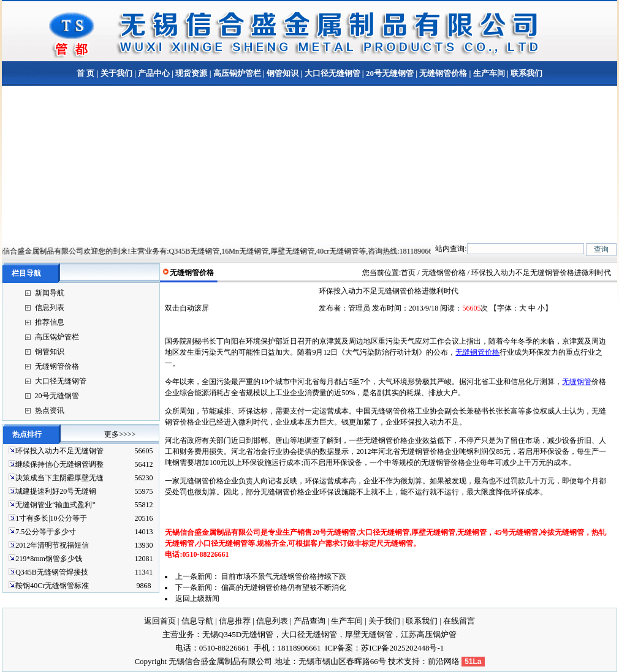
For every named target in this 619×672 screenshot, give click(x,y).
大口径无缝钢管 (332, 73)
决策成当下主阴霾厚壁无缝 (59, 478)
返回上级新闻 (197, 598)
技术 (396, 661)
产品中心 (154, 73)
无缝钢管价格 (443, 73)
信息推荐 (235, 621)
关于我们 (116, 73)
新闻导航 (50, 293)
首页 (408, 273)
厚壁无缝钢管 (369, 634)
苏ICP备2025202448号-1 (402, 648)
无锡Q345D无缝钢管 (238, 634)
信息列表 (50, 308)
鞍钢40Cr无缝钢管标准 (52, 586)
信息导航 (197, 621)
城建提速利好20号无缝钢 (56, 491)
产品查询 (309, 621)
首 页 (85, 73)
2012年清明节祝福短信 (52, 545)
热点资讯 (50, 410)
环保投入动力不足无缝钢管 (59, 451)
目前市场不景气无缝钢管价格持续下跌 (284, 576)
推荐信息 (50, 322)
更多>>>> (120, 434)
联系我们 (526, 73)
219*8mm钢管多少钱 (49, 559)
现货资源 (191, 73)
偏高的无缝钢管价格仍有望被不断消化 (284, 587)
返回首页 (160, 621)
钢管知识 (283, 73)
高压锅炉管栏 (237, 73)
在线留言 (459, 621)
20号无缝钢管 (390, 73)
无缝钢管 (577, 382)
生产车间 (489, 73)
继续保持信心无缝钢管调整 (59, 464)
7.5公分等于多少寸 (46, 532)
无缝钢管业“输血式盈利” (55, 505)
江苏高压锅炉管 (429, 634)
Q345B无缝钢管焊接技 (52, 572)
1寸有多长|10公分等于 (51, 518)
